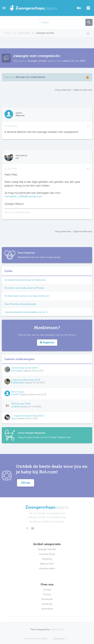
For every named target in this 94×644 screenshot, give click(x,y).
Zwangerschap (47, 554)
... (5, 22)
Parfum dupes (18, 392)
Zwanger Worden (47, 549)
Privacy (47, 594)
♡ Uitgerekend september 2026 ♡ (28, 416)
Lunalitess (16, 407)
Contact (47, 590)
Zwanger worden (37, 61)
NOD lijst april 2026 (21, 404)
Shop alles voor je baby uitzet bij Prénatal (24, 288)
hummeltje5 (17, 371)
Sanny (14, 418)
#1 (88, 126)
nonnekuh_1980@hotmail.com (23, 196)
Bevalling (47, 559)
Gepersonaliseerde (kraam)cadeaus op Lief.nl (26, 312)
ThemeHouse (57, 629)
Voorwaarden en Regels (36, 638)
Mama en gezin (47, 569)
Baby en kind (47, 564)
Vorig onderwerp (63, 90)
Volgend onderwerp (83, 90)
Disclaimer (47, 599)
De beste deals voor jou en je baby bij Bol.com (27, 296)
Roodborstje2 (18, 383)
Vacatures (47, 604)
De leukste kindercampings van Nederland (25, 280)
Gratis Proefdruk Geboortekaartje (20, 304)
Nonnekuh (21, 155)
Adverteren (47, 609)
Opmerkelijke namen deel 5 (25, 368)
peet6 (66, 61)
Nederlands (59, 639)
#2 (88, 169)
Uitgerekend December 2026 (26, 380)
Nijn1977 (15, 394)
